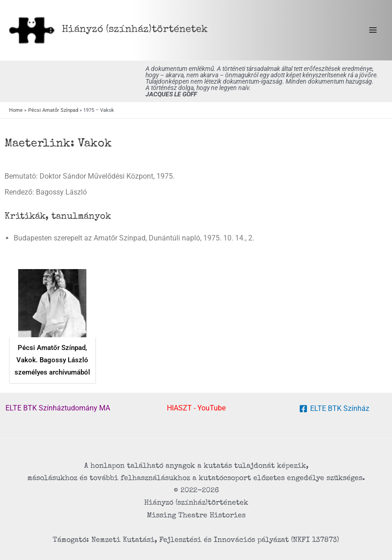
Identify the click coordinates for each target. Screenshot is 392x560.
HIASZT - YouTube (196, 408)
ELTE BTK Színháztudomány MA (58, 408)
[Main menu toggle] (373, 30)
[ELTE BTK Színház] (334, 409)
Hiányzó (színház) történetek (135, 30)
